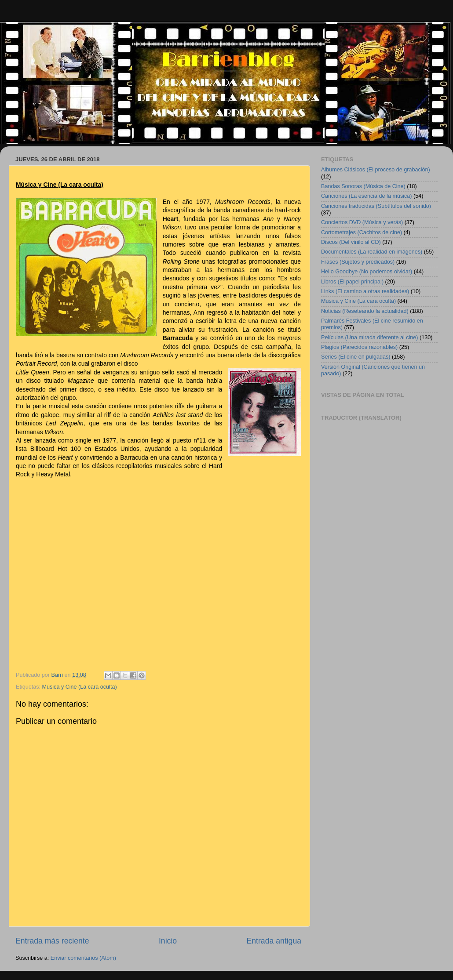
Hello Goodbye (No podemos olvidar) (367, 272)
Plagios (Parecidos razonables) (359, 347)
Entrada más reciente (52, 941)
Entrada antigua (274, 941)
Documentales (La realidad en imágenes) (372, 252)
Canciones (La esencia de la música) (367, 196)
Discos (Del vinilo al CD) (351, 242)
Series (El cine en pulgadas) (356, 357)
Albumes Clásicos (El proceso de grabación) (376, 170)
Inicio (168, 941)
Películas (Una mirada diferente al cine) (370, 338)
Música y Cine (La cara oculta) (80, 687)
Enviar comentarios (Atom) (83, 958)
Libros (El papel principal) (352, 282)
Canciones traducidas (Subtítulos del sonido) (376, 206)
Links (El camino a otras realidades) (365, 291)
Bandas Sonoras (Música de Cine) (363, 186)
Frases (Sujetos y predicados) (358, 262)
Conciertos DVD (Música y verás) (362, 222)
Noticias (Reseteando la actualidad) (365, 311)
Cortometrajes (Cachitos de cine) (362, 232)
